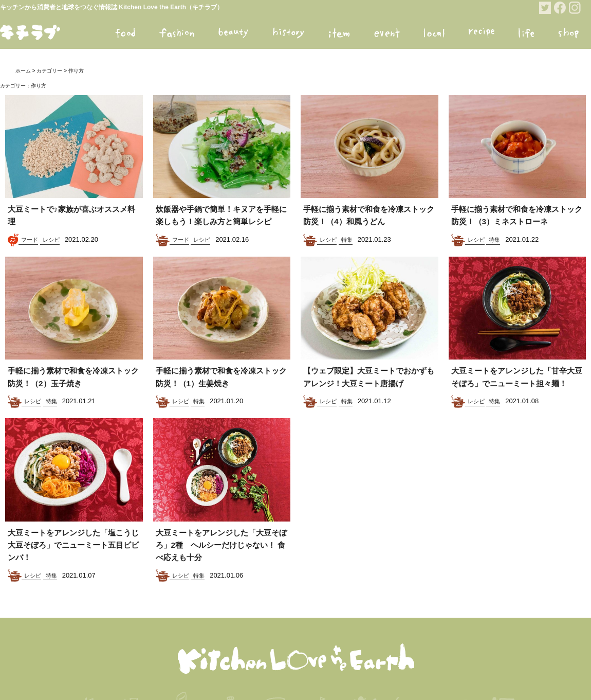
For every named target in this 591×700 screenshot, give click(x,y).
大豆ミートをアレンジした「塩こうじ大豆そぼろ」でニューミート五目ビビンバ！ (73, 570)
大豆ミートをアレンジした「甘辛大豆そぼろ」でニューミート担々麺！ (517, 396)
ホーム (23, 71)
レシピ (51, 240)
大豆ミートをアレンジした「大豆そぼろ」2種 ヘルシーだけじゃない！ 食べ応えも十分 (221, 570)
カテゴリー (49, 71)
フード (30, 240)
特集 (347, 240)
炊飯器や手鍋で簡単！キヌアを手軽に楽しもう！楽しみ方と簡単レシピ (221, 222)
